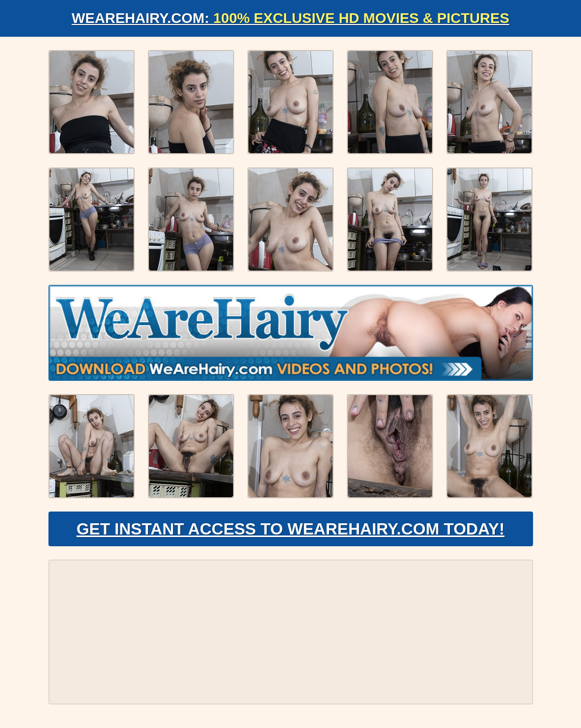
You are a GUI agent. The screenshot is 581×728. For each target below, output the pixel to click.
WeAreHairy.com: (291, 18)
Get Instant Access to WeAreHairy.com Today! (291, 529)
